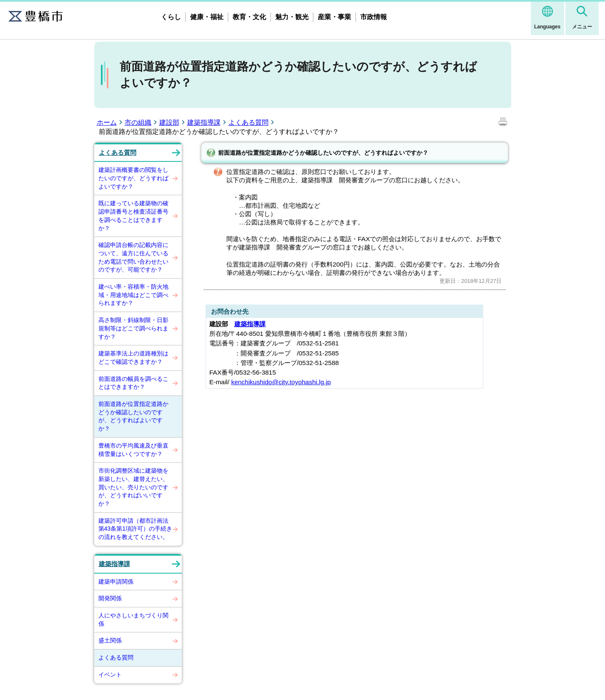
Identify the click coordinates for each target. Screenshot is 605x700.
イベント (110, 675)
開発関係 (110, 598)
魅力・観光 (292, 17)
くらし (171, 17)
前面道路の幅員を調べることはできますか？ (133, 383)
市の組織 (138, 122)
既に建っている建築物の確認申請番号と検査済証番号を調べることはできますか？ (133, 215)
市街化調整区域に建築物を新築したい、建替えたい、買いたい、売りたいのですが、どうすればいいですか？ (133, 487)
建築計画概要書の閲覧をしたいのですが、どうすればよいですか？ (133, 178)
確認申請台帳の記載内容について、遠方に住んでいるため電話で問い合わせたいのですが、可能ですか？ (133, 257)
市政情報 (374, 17)
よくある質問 (249, 122)
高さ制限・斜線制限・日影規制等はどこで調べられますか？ (133, 328)
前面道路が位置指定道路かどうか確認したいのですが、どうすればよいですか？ (133, 416)
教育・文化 (249, 17)
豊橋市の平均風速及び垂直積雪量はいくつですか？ (133, 450)
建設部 (169, 122)
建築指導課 (204, 122)
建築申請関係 (116, 582)
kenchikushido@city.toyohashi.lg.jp (281, 382)
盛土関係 (110, 640)
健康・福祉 (207, 17)
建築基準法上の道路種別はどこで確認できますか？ (133, 358)
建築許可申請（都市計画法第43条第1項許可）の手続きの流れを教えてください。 (136, 529)
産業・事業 (334, 17)
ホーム (107, 122)
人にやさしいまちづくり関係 (133, 619)
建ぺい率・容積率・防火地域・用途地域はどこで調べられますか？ (133, 295)
